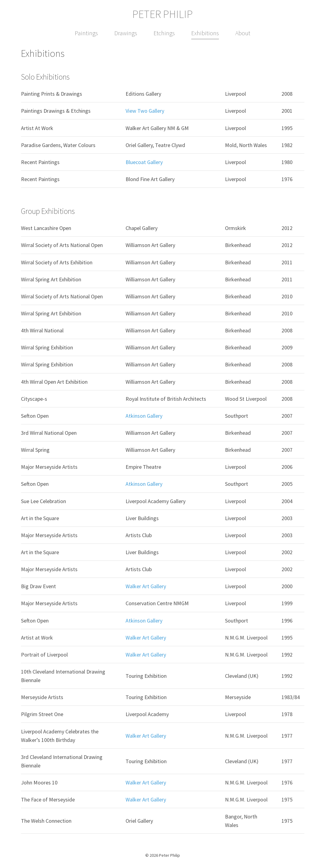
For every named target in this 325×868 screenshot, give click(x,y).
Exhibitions (205, 33)
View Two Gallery (145, 111)
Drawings (126, 33)
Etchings (164, 33)
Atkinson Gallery (144, 416)
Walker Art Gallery (146, 586)
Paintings (86, 33)
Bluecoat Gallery (144, 162)
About (243, 33)
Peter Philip (162, 14)
